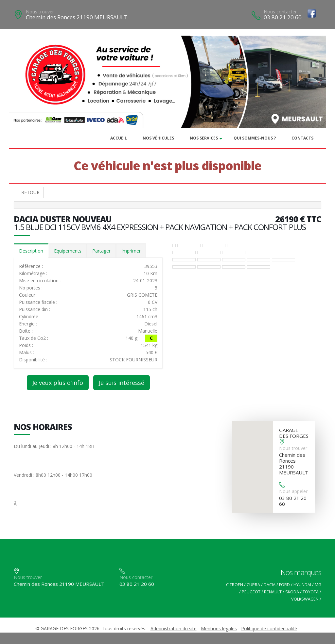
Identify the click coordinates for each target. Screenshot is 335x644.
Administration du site (174, 628)
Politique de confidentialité (269, 628)
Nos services (204, 138)
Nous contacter (280, 12)
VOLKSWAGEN (305, 599)
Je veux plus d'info (58, 383)
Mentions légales (219, 628)
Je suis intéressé (122, 383)
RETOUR (30, 192)
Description (31, 251)
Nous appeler (293, 491)
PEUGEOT (251, 592)
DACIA (270, 585)
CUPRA (253, 585)
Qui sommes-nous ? (255, 138)
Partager (101, 251)
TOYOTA (311, 592)
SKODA (292, 592)
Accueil (119, 138)
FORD (284, 585)
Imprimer (131, 251)
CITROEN (235, 585)
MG (318, 585)
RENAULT (273, 592)
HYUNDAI (302, 585)
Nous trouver (40, 12)
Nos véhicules (158, 138)
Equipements (68, 251)
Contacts (302, 138)
